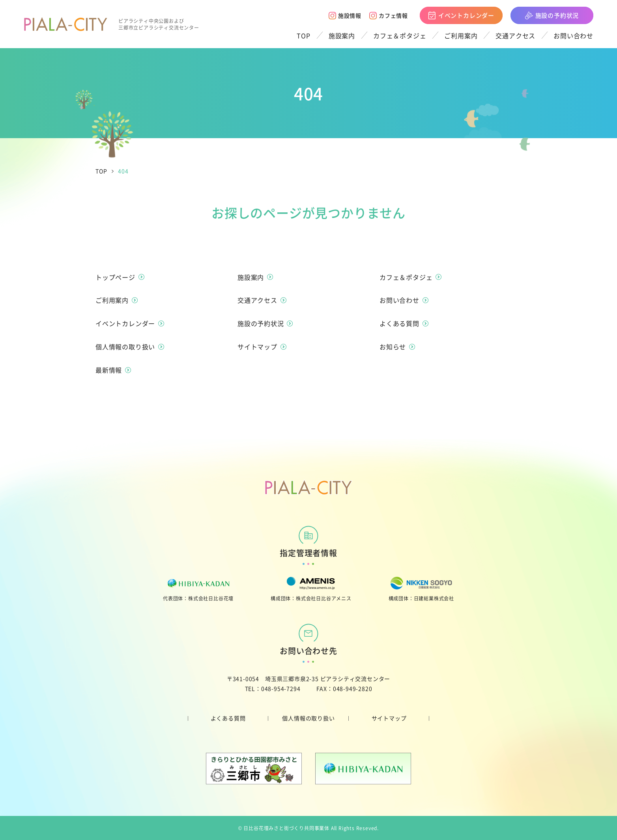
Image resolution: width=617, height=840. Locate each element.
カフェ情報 (389, 15)
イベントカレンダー (461, 15)
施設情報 (345, 15)
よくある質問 (228, 718)
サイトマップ (389, 718)
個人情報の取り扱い (308, 718)
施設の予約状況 (552, 15)
